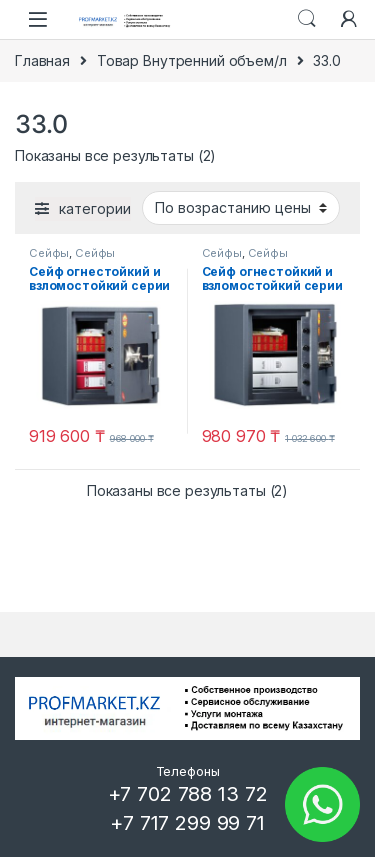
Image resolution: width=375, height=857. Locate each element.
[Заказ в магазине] (241, 208)
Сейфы (49, 253)
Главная (42, 60)
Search (307, 19)
